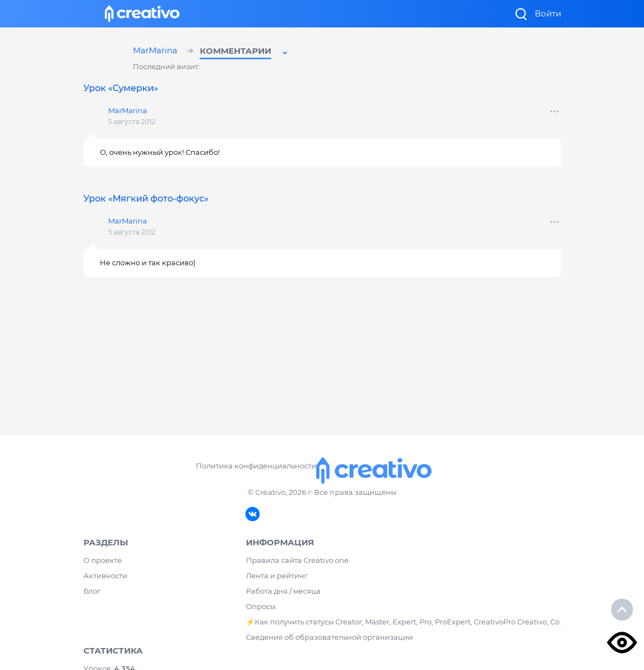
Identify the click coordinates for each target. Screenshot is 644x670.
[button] (245, 53)
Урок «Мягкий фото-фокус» (146, 199)
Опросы (261, 606)
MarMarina (156, 51)
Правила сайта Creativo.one (297, 560)
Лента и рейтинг (277, 576)
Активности (105, 576)
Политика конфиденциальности (256, 466)
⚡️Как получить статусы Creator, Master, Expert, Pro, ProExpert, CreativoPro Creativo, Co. (404, 622)
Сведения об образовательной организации (329, 637)
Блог (92, 591)
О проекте (103, 560)
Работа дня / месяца (283, 591)
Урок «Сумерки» (121, 88)
